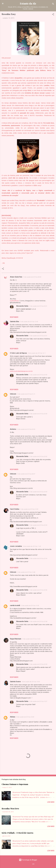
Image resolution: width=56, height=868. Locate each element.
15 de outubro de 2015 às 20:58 (38, 621)
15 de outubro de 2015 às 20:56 (38, 590)
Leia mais (51, 802)
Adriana (13, 717)
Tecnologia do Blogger (28, 860)
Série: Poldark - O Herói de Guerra (17, 833)
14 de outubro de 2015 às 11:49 (32, 546)
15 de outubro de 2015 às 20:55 (38, 492)
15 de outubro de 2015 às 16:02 (31, 639)
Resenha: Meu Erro (10, 809)
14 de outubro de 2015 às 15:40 (30, 606)
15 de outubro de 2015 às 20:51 (38, 306)
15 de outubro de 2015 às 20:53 (38, 525)
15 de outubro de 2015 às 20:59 (38, 664)
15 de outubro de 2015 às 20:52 (38, 456)
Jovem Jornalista (16, 546)
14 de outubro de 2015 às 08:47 (26, 474)
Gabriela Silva (14, 322)
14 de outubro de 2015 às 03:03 (26, 429)
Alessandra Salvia (22, 306)
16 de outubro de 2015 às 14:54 (31, 682)
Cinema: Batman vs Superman (15, 784)
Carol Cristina (15, 509)
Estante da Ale (28, 3)
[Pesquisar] (53, 4)
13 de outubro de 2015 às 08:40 (32, 277)
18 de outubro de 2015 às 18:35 (25, 717)
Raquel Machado (16, 639)
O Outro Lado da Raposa (18, 353)
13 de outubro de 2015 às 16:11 (37, 353)
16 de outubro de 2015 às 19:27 (38, 701)
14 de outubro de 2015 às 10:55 (29, 509)
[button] (53, 15)
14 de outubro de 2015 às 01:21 (26, 394)
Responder (14, 317)
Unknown (13, 394)
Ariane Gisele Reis (16, 277)
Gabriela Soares (15, 682)
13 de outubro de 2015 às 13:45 (29, 322)
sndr (33, 864)
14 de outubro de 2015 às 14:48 (26, 572)
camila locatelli (15, 605)
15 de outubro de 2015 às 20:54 (38, 558)
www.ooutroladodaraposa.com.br (21, 371)
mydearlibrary (15, 301)
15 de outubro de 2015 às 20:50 (38, 375)
